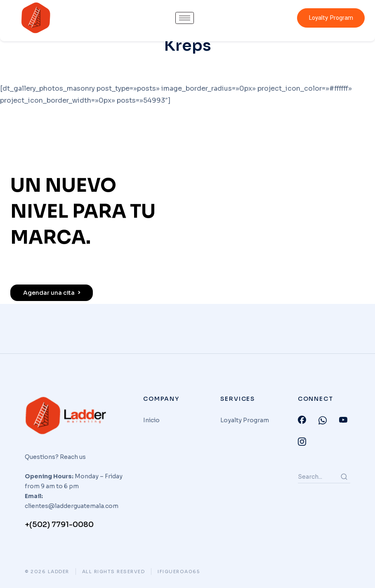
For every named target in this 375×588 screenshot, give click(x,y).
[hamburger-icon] (185, 18)
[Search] (344, 477)
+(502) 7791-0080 (59, 524)
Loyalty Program (331, 18)
